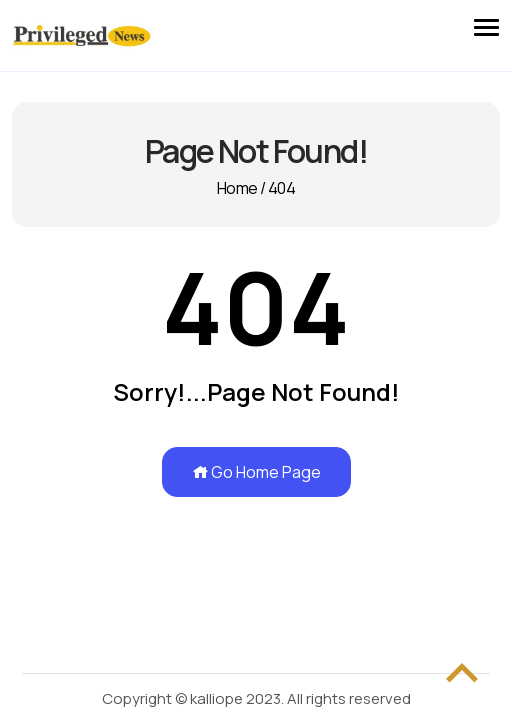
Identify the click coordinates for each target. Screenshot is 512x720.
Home (237, 188)
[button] (486, 23)
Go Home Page (256, 472)
